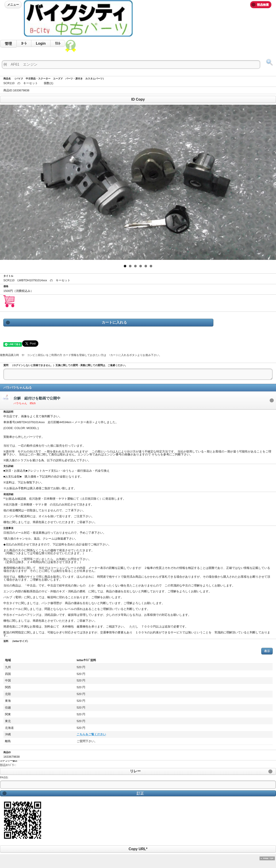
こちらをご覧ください (46, 734)
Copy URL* (138, 849)
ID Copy (138, 99)
